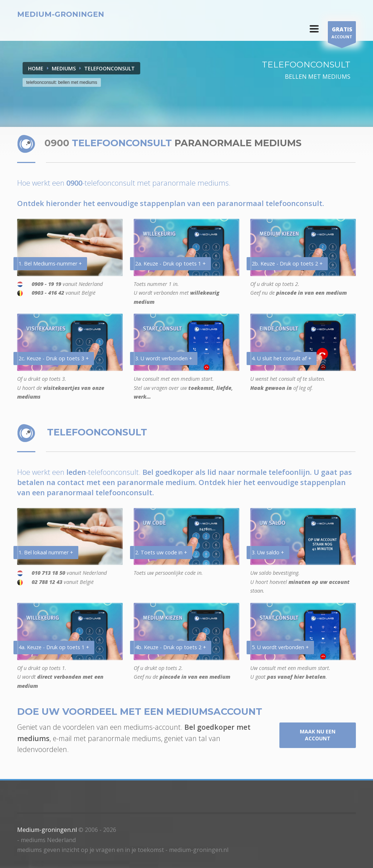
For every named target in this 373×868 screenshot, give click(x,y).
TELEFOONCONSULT (109, 68)
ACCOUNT (342, 34)
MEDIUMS (64, 68)
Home (36, 68)
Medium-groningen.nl (47, 830)
